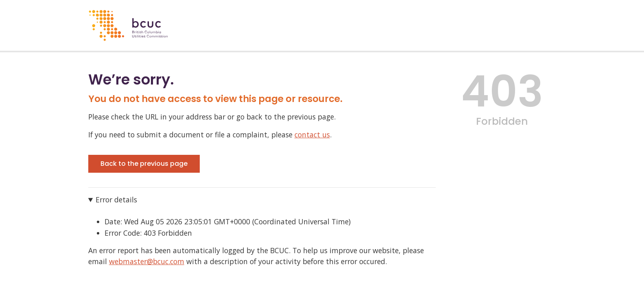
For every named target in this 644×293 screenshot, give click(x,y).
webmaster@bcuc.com (147, 261)
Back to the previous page (144, 164)
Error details (116, 200)
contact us (312, 135)
